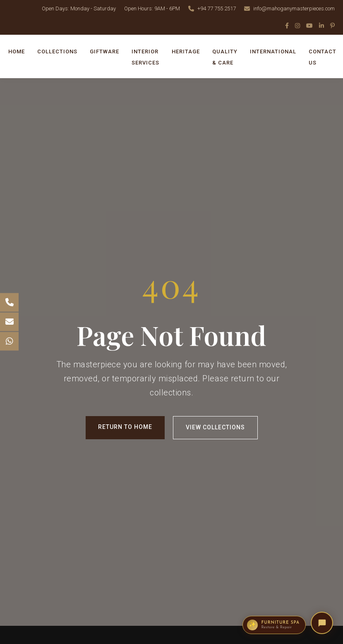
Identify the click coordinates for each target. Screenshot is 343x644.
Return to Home (125, 427)
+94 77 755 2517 (217, 8)
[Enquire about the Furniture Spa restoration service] (274, 625)
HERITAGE (186, 51)
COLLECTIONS (57, 51)
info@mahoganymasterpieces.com (294, 8)
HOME (17, 51)
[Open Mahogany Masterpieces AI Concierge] (322, 623)
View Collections (215, 427)
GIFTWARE (104, 51)
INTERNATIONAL (273, 51)
